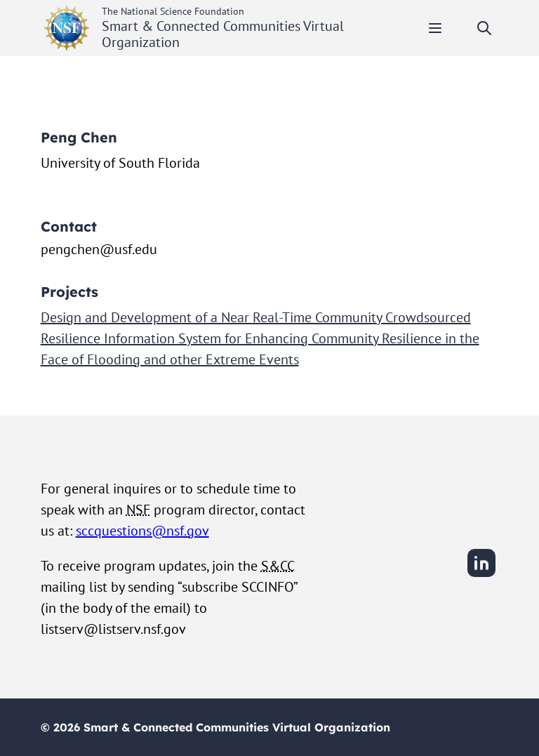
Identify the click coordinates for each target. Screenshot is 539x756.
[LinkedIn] (481, 575)
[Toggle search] (484, 28)
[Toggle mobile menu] (435, 28)
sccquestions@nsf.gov (142, 531)
